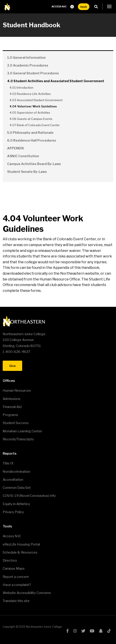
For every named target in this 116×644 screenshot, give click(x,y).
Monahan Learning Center (22, 431)
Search (97, 7)
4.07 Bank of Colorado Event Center (35, 125)
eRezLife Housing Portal (21, 544)
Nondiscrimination (16, 472)
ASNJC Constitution (23, 156)
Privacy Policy (13, 512)
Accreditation (13, 480)
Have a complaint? (17, 585)
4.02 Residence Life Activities (30, 94)
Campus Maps (14, 569)
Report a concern (16, 577)
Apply (84, 7)
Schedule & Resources (20, 552)
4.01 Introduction (21, 88)
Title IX (8, 463)
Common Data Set (17, 488)
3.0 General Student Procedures (33, 73)
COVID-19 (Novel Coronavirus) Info (29, 496)
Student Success (16, 423)
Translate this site (16, 601)
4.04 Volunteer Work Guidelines (33, 106)
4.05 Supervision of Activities (30, 113)
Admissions (12, 399)
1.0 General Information (26, 57)
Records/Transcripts (18, 439)
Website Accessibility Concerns (27, 593)
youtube (92, 631)
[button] (109, 7)
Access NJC (59, 6)
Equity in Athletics (16, 504)
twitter (83, 631)
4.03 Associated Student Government (36, 100)
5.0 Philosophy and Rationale (30, 133)
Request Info (72, 7)
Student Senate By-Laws (27, 172)
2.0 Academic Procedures (28, 65)
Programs (10, 415)
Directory (10, 560)
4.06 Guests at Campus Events (31, 119)
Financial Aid (12, 407)
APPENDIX (16, 148)
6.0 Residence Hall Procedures (32, 140)
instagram (75, 631)
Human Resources (17, 391)
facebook (68, 631)
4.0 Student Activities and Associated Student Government (56, 81)
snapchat (101, 631)
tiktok (109, 631)
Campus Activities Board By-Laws (34, 164)
